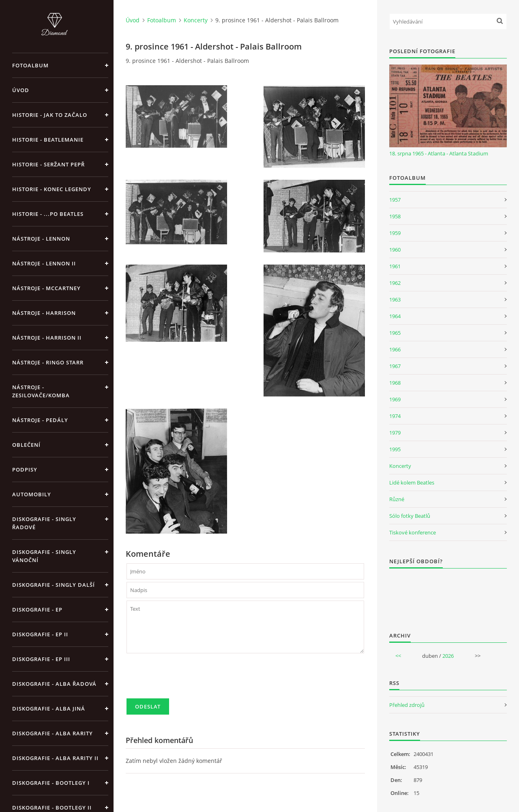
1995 (395, 449)
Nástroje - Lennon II (44, 263)
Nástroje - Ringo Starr (48, 362)
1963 (395, 299)
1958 (395, 216)
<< (398, 656)
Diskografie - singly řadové (44, 523)
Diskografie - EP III (41, 659)
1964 (395, 316)
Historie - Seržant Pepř (48, 164)
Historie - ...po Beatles (48, 214)
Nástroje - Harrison (44, 313)
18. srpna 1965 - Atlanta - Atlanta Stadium (439, 153)
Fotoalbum (30, 65)
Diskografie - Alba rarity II (55, 758)
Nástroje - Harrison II (47, 338)
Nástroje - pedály (40, 420)
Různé (397, 499)
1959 (395, 233)
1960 (395, 250)
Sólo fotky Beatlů (410, 516)
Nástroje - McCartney (46, 288)
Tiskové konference (413, 532)
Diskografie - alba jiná (49, 709)
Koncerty (196, 20)
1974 (395, 416)
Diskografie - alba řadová (54, 684)
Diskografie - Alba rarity (53, 733)
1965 (395, 333)
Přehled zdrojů (407, 705)
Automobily (32, 494)
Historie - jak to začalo (50, 115)
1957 (395, 200)
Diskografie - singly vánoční (44, 556)
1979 (395, 433)
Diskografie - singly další (54, 585)
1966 (395, 349)
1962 (395, 283)
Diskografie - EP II (40, 634)
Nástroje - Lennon (41, 239)
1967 (395, 366)
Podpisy (25, 470)
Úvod (21, 90)
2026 (448, 656)
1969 (395, 399)
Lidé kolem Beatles (412, 482)
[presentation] (188, 679)
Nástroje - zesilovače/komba (41, 391)
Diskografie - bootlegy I (51, 783)
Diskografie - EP (37, 610)
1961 (395, 266)
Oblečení (26, 445)
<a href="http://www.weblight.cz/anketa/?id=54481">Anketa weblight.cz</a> (448, 595)
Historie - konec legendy (52, 189)
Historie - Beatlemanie (48, 140)
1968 (395, 383)
